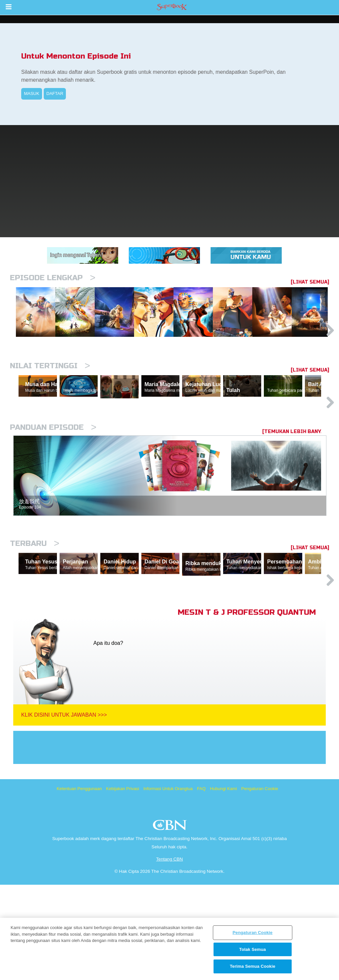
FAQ (201, 884)
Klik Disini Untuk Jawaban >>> (64, 810)
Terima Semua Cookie (252, 966)
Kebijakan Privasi (123, 884)
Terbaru (35, 608)
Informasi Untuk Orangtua (168, 884)
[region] (169, 949)
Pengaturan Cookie (260, 884)
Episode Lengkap (53, 278)
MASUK (31, 93)
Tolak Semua (253, 949)
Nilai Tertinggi (50, 400)
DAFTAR (55, 93)
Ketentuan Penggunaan (79, 884)
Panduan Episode (53, 492)
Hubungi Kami (223, 884)
